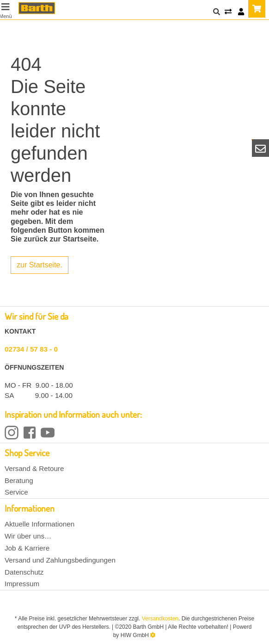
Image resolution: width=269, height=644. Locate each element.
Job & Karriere (27, 548)
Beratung (19, 480)
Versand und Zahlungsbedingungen (60, 560)
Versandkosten (160, 619)
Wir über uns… (28, 536)
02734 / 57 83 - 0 (31, 349)
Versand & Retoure (34, 468)
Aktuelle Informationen (40, 524)
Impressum (22, 584)
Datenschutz (24, 572)
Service (16, 492)
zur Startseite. (40, 265)
